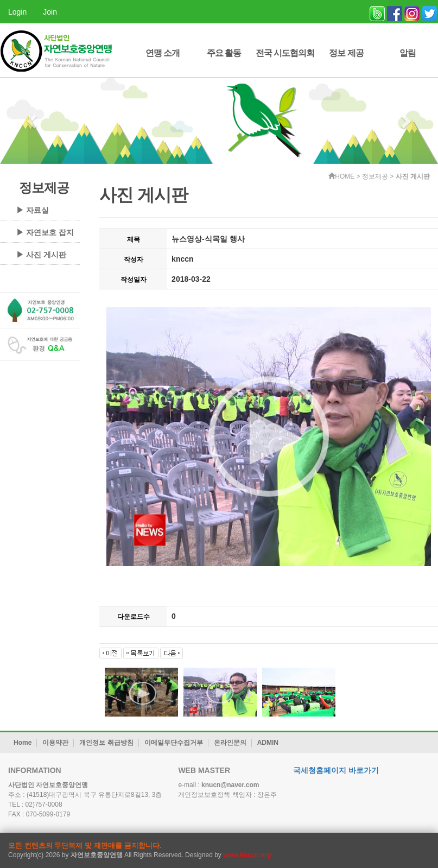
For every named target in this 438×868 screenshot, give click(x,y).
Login (17, 12)
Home (23, 743)
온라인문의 (230, 743)
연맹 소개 (163, 53)
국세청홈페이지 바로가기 (336, 770)
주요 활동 (224, 53)
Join (50, 12)
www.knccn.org (247, 855)
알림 (408, 53)
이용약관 (55, 743)
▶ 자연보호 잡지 (45, 232)
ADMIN (268, 743)
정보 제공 (346, 53)
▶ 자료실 (33, 210)
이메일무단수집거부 (174, 743)
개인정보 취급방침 (106, 743)
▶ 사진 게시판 (41, 255)
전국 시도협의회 (285, 53)
